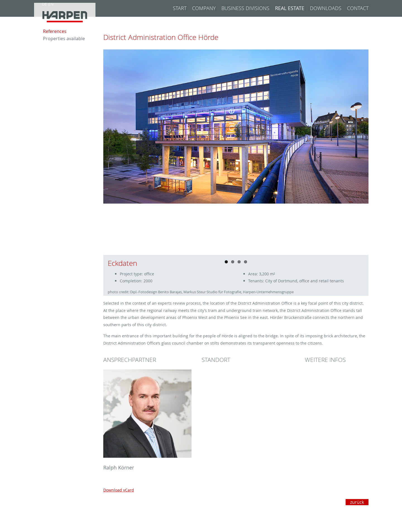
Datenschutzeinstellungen (344, 527)
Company (204, 8)
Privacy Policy (356, 521)
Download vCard (119, 490)
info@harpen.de (236, 521)
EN (51, 4)
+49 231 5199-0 (235, 516)
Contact (358, 8)
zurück (357, 502)
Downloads (326, 8)
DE (44, 4)
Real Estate (290, 8)
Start (180, 8)
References (55, 41)
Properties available (64, 48)
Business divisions (245, 8)
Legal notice (357, 516)
